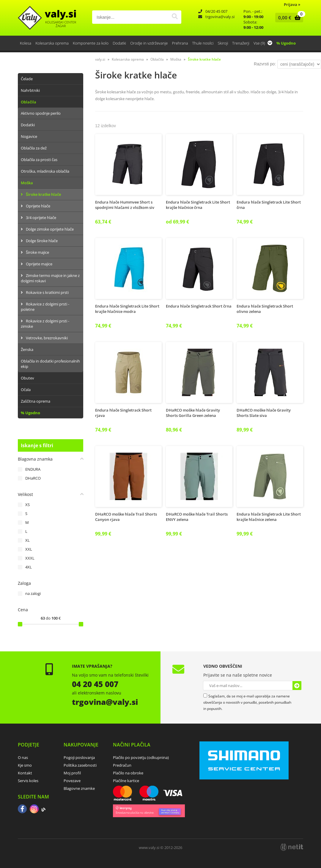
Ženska (27, 349)
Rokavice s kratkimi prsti (47, 292)
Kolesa (26, 43)
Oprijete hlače (38, 206)
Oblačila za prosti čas (39, 160)
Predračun (122, 765)
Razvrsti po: (265, 64)
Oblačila (29, 102)
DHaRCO (33, 478)
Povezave (72, 781)
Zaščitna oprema (36, 401)
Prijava (292, 4)
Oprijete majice (39, 264)
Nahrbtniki (30, 90)
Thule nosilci (203, 43)
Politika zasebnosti (80, 765)
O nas (23, 757)
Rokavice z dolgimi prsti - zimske (45, 324)
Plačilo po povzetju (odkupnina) (141, 757)
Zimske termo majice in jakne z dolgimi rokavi (50, 278)
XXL (29, 549)
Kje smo (25, 765)
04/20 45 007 (216, 11)
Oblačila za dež (34, 148)
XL (27, 540)
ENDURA (33, 469)
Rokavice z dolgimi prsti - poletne (45, 307)
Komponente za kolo (91, 43)
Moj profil (72, 773)
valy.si (100, 59)
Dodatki (119, 43)
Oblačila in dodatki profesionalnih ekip (50, 364)
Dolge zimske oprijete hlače (50, 229)
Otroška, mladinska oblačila (45, 171)
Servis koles (28, 781)
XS (27, 505)
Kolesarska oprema (52, 43)
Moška (27, 183)
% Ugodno (286, 43)
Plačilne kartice (126, 781)
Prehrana (180, 43)
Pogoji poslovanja (79, 757)
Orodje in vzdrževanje (149, 43)
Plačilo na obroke (128, 773)
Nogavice (29, 136)
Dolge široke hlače (42, 241)
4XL (29, 567)
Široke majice (37, 252)
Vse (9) (263, 43)
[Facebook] (22, 809)
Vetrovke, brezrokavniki (47, 338)
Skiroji (223, 43)
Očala (26, 390)
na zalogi (33, 593)
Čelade (27, 79)
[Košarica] (288, 18)
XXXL (30, 558)
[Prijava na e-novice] (297, 686)
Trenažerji (241, 43)
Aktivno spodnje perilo (41, 113)
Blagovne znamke (79, 788)
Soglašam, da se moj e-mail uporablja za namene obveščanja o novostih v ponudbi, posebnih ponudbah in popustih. (247, 702)
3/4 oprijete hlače (41, 218)
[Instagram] (34, 809)
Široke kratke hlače (43, 194)
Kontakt (25, 773)
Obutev (27, 378)
